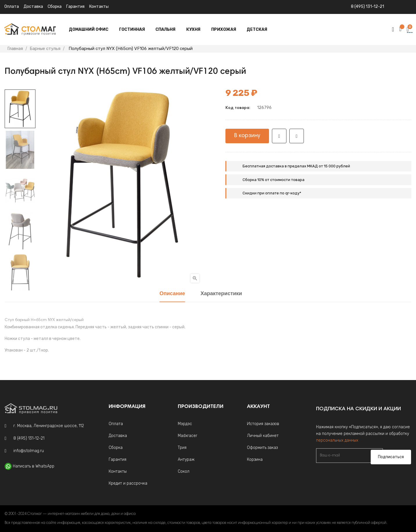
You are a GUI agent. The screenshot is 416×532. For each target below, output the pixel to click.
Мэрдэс (185, 424)
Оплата (12, 7)
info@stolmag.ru (29, 451)
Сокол (184, 471)
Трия (182, 448)
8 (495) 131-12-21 (367, 7)
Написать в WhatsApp (34, 466)
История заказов (263, 424)
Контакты (99, 7)
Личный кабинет (263, 436)
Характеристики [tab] (221, 294)
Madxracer (188, 436)
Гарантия (75, 7)
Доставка (33, 7)
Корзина (255, 460)
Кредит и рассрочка (128, 483)
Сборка (55, 7)
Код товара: (238, 108)
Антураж (186, 460)
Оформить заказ (262, 448)
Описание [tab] (172, 294)
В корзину (247, 136)
